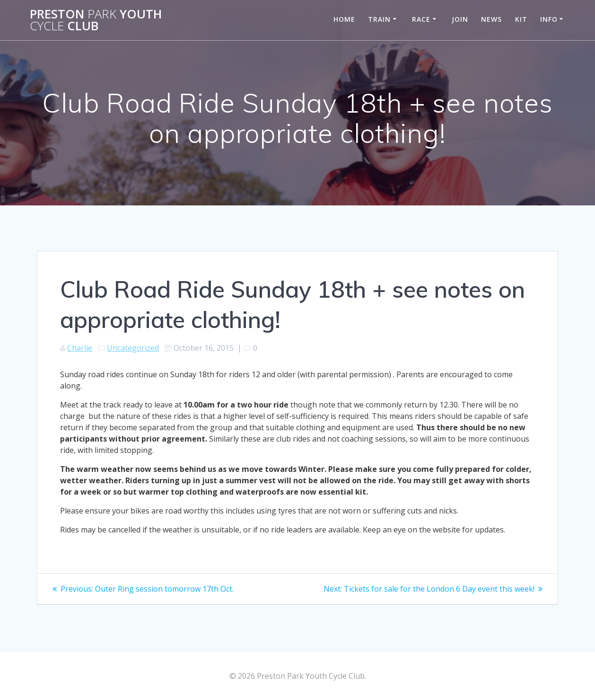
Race (421, 19)
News (491, 19)
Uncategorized (133, 348)
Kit (521, 19)
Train (379, 19)
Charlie (80, 348)
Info (549, 19)
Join (460, 19)
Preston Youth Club (96, 20)
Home (344, 19)
